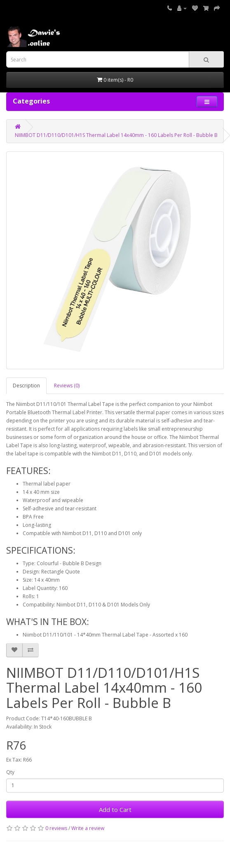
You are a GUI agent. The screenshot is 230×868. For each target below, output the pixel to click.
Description (26, 386)
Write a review (88, 828)
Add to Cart (115, 809)
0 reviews (56, 828)
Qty (10, 772)
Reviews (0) (67, 386)
